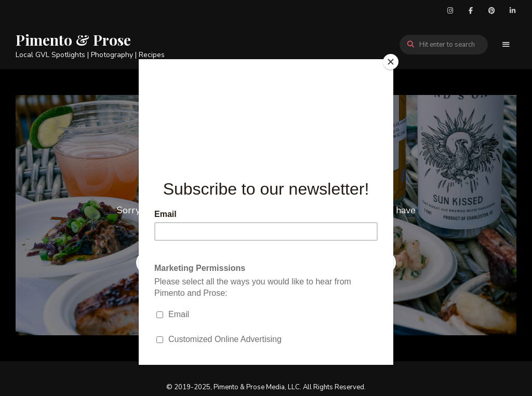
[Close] (391, 62)
